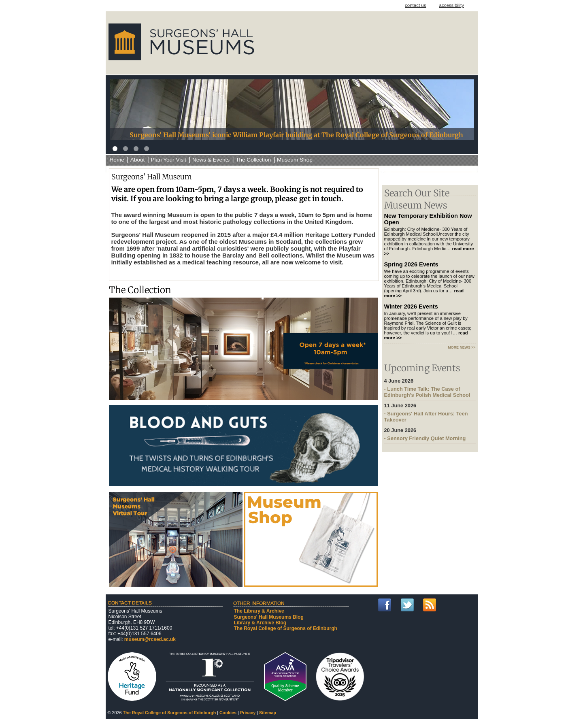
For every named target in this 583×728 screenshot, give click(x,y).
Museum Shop (295, 160)
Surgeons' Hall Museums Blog (269, 617)
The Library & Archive (259, 611)
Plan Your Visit (168, 160)
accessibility (452, 5)
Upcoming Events (422, 368)
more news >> (462, 347)
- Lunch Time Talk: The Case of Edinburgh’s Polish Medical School (430, 388)
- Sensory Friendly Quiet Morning (430, 434)
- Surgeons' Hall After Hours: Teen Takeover (430, 413)
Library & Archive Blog (260, 623)
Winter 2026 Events (411, 307)
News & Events (211, 160)
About (138, 160)
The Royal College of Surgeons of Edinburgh (286, 628)
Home (117, 160)
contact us (416, 5)
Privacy (248, 713)
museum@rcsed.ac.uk (150, 639)
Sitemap (268, 713)
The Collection (253, 160)
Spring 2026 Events (411, 264)
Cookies (228, 713)
